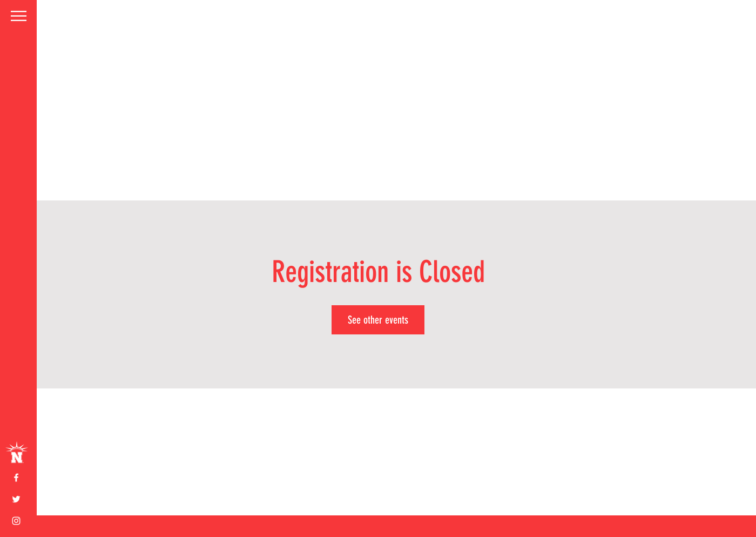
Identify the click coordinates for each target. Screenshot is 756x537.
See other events (378, 320)
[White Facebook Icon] (16, 478)
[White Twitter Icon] (16, 499)
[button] (19, 16)
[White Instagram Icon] (16, 521)
